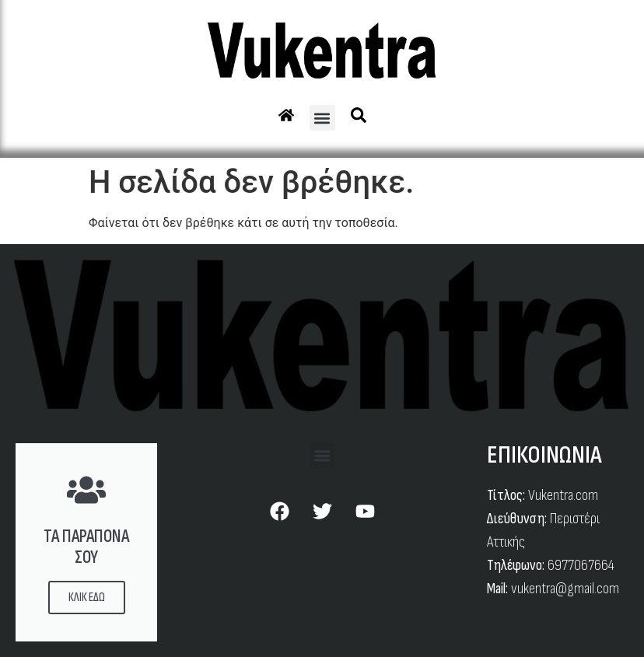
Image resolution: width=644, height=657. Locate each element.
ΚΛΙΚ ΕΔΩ (87, 598)
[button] (322, 118)
